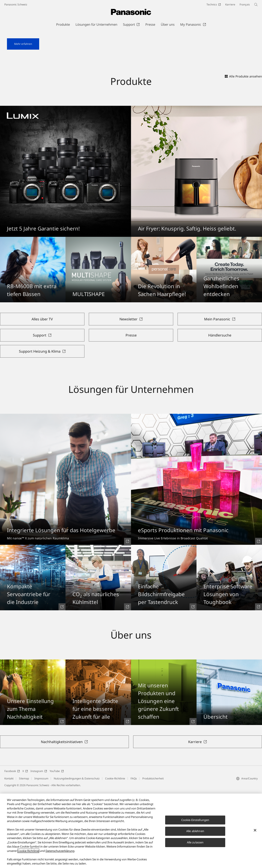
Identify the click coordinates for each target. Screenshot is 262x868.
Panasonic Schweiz (16, 4)
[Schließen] (255, 833)
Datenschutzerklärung (60, 854)
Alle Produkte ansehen (243, 154)
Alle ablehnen (195, 834)
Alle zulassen (195, 845)
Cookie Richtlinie (28, 854)
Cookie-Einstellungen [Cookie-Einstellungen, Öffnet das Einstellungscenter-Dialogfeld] (195, 823)
